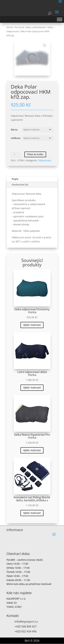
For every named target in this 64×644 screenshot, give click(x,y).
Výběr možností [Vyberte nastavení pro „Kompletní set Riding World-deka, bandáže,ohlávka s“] (32, 513)
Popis (15, 179)
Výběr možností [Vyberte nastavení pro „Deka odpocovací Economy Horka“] (32, 325)
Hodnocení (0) (20, 185)
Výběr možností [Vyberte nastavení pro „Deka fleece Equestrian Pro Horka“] (32, 450)
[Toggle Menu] (60, 19)
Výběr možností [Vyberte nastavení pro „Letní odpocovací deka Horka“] (32, 388)
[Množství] (16, 154)
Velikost (16, 138)
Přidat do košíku (35, 154)
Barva (14, 130)
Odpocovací (13, 31)
